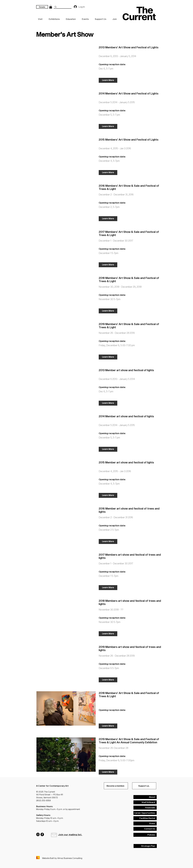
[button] (54, 835)
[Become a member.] (116, 786)
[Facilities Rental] (145, 818)
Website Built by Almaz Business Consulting (62, 858)
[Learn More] (108, 80)
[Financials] (145, 808)
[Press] (145, 823)
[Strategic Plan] (145, 846)
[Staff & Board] (145, 802)
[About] (145, 797)
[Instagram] (38, 834)
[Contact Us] (145, 829)
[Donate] (42, 7)
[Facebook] (42, 834)
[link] (51, 7)
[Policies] (145, 835)
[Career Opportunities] (145, 813)
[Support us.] (144, 786)
